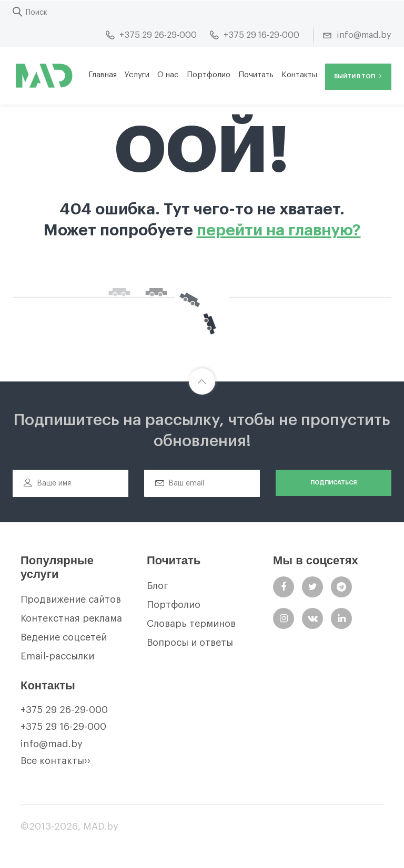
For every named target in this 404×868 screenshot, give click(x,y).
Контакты (299, 75)
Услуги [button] (137, 75)
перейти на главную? (279, 230)
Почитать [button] (256, 75)
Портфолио (209, 75)
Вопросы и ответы (190, 643)
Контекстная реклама (71, 618)
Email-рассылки (57, 656)
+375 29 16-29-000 (63, 727)
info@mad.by (52, 744)
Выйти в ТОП (358, 76)
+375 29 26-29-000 (64, 710)
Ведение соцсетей (64, 637)
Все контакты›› (55, 761)
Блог (158, 586)
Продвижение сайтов (71, 600)
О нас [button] (168, 75)
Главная (103, 75)
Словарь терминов (191, 624)
